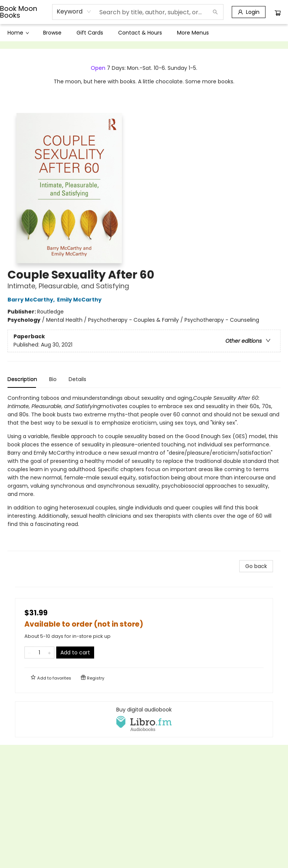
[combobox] (74, 12)
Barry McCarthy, (32, 300)
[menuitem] (18, 33)
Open (98, 68)
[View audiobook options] (144, 719)
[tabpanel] (144, 472)
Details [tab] (77, 379)
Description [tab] (22, 379)
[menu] (144, 33)
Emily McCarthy (80, 300)
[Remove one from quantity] (29, 653)
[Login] (249, 12)
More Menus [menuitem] (193, 33)
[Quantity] (39, 653)
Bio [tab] (53, 379)
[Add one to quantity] (49, 653)
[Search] (215, 12)
